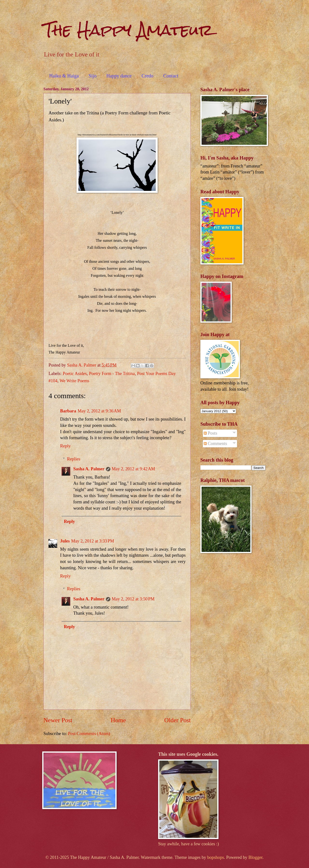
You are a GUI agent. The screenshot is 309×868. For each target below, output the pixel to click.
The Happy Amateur (128, 30)
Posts (210, 433)
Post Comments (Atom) (89, 734)
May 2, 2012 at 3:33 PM (93, 541)
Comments (215, 444)
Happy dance (119, 76)
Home (118, 720)
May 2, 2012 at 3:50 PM (133, 599)
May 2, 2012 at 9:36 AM (99, 411)
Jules (65, 541)
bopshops (216, 857)
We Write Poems (74, 381)
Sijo (92, 76)
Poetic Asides (75, 374)
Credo (147, 76)
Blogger (255, 857)
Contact (171, 76)
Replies (74, 459)
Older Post (178, 720)
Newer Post (58, 720)
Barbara (68, 411)
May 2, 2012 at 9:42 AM (133, 469)
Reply (65, 446)
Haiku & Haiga (64, 76)
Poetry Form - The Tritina (112, 374)
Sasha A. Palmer (89, 469)
